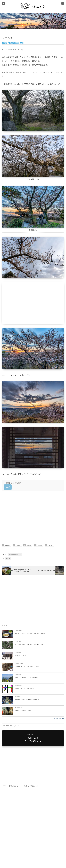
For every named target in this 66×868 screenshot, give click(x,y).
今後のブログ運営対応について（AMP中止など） (28, 678)
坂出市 (8, 558)
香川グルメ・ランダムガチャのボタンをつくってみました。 (31, 633)
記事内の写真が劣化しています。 (24, 711)
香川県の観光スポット (15, 554)
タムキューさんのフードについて (24, 655)
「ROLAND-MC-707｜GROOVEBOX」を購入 (27, 666)
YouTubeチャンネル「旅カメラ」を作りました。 (28, 700)
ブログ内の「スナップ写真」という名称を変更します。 (29, 644)
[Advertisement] (33, 515)
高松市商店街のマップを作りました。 (25, 689)
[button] (8, 487)
